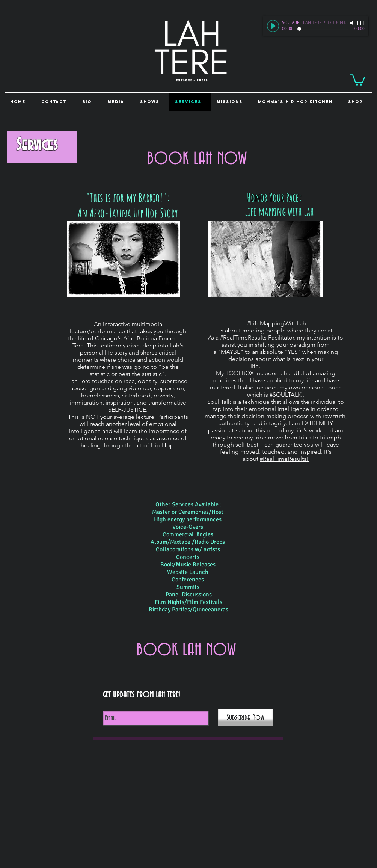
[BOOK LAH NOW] (197, 159)
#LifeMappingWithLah (277, 323)
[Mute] (353, 23)
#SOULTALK (286, 395)
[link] (358, 79)
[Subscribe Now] (246, 717)
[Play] (273, 26)
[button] (357, 102)
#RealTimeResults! (284, 459)
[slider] (361, 23)
